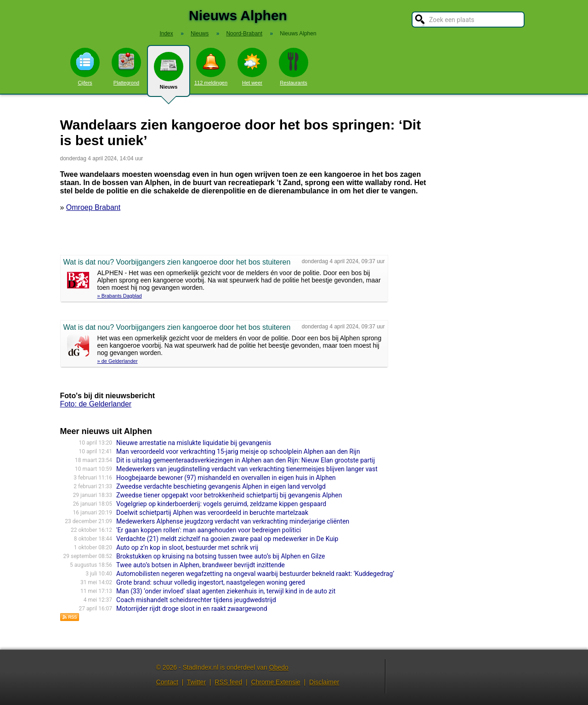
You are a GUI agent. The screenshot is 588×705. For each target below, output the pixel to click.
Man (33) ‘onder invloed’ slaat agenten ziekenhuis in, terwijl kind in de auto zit (226, 591)
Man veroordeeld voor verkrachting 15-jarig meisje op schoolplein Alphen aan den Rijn (238, 451)
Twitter (196, 682)
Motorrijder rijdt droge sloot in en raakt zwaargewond (192, 609)
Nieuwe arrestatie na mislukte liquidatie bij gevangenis (194, 443)
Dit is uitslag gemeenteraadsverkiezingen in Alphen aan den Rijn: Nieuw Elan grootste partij (246, 460)
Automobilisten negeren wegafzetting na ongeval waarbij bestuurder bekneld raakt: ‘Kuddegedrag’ (255, 574)
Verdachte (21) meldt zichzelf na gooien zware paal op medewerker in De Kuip (227, 539)
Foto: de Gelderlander (96, 404)
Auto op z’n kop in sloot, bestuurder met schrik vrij (187, 547)
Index (166, 34)
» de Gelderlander (118, 361)
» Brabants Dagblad (120, 296)
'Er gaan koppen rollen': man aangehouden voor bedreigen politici (209, 530)
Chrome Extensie (275, 682)
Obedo (279, 667)
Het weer (252, 67)
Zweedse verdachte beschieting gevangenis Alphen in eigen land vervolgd (221, 486)
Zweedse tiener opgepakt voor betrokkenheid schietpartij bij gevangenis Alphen (229, 495)
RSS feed (228, 682)
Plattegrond (126, 67)
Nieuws (169, 74)
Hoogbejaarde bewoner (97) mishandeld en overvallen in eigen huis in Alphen (226, 478)
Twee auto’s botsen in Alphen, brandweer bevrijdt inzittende (201, 565)
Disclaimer (324, 682)
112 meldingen (211, 67)
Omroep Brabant (93, 207)
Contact (167, 682)
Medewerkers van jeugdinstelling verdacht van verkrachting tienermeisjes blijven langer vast (247, 469)
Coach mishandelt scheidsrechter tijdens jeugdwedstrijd (196, 600)
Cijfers (85, 67)
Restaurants (294, 67)
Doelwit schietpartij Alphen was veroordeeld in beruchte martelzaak (212, 513)
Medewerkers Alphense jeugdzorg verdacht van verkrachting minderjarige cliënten (233, 521)
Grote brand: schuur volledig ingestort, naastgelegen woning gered (211, 582)
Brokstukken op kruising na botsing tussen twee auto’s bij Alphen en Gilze (220, 556)
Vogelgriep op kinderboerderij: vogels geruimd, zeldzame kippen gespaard (221, 504)
